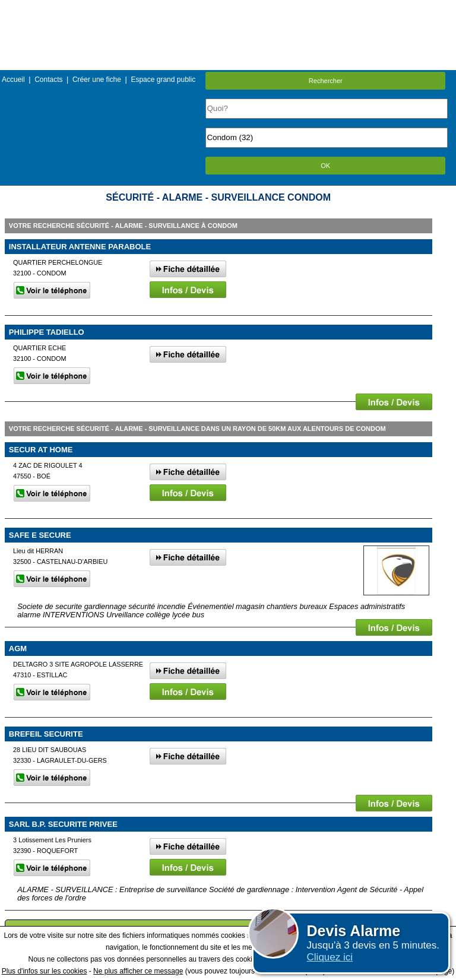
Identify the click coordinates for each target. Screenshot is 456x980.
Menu (228, 9)
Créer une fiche (97, 80)
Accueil (13, 80)
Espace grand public (163, 80)
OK (325, 166)
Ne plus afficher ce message (138, 971)
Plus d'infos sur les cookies (45, 971)
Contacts (48, 80)
